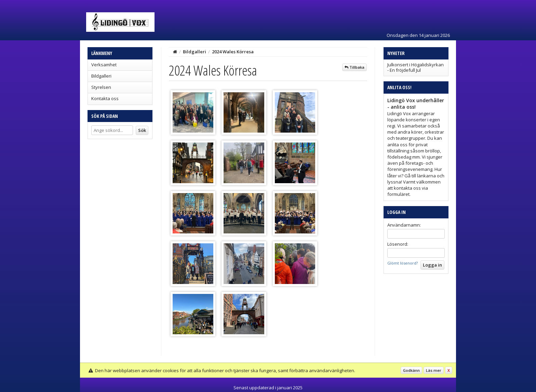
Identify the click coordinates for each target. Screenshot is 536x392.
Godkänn (411, 370)
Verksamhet (104, 65)
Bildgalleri (101, 76)
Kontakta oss (105, 98)
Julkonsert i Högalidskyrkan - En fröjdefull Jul (416, 67)
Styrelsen (101, 87)
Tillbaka (354, 67)
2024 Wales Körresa (233, 52)
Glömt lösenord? (403, 263)
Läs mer (434, 370)
